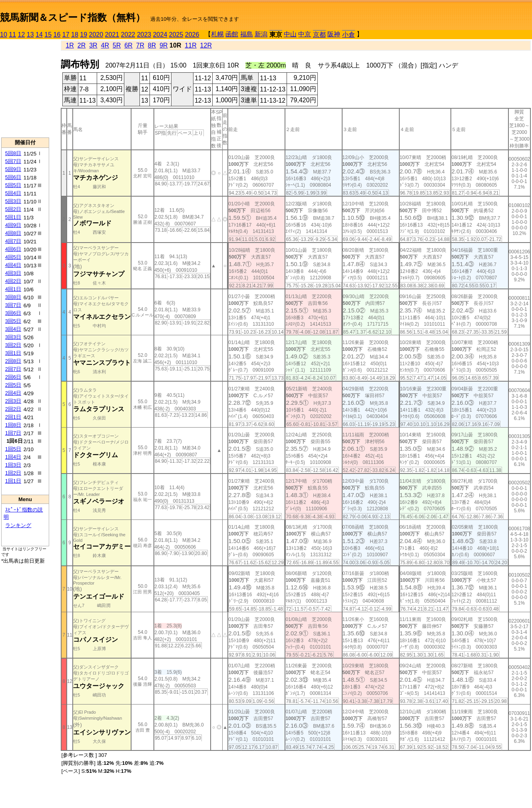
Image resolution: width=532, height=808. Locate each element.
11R (190, 45)
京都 (319, 35)
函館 (232, 34)
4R (105, 45)
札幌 (217, 34)
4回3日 (13, 273)
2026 (192, 35)
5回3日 (13, 201)
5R (117, 45)
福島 (247, 34)
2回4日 (13, 393)
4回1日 (13, 289)
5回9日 (13, 169)
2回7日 (13, 369)
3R (93, 45)
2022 (128, 35)
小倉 (349, 35)
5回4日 (13, 193)
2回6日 (13, 377)
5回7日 (13, 161)
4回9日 (13, 225)
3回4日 (13, 329)
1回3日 (13, 465)
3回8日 (13, 297)
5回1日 (13, 217)
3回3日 (13, 337)
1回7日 (13, 433)
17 (66, 35)
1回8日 (13, 425)
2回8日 (13, 361)
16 (57, 35)
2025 (176, 35)
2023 (144, 35)
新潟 (261, 34)
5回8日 (13, 153)
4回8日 (13, 233)
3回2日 (13, 345)
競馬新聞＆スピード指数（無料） (73, 17)
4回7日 (13, 241)
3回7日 (13, 305)
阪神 (334, 34)
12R (206, 45)
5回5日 (13, 185)
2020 (96, 35)
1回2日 (13, 473)
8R (152, 45)
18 (75, 35)
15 (48, 35)
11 (12, 35)
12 (22, 35)
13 (30, 35)
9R (163, 45)
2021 (112, 35)
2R (82, 45)
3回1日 (13, 353)
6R (128, 45)
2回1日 (13, 417)
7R (140, 45)
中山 (290, 34)
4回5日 (13, 257)
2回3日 (13, 401)
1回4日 (13, 457)
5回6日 (13, 177)
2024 (160, 35)
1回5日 (13, 449)
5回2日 (13, 209)
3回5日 (13, 321)
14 (39, 35)
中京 (305, 34)
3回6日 (13, 313)
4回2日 (13, 281)
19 (84, 35)
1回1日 (13, 481)
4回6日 (13, 249)
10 (4, 35)
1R (70, 45)
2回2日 (13, 409)
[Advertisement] (25, 88)
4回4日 (13, 265)
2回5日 (13, 385)
